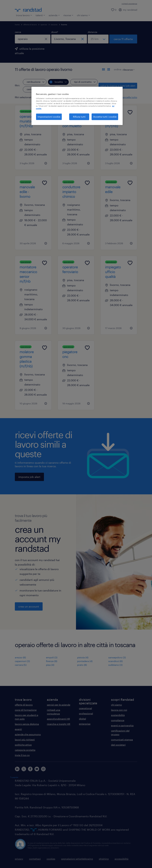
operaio (44, 24)
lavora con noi (119, 710)
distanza (92, 32)
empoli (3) (52, 657)
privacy (19, 859)
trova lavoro (24, 15)
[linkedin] (17, 769)
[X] (24, 769)
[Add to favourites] (45, 112)
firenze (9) (52, 661)
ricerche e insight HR (59, 724)
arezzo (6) (20, 657)
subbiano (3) (115, 665)
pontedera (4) (85, 661)
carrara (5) (21, 665)
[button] (57, 97)
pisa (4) (50, 665)
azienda (54, 15)
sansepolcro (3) (117, 657)
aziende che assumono (28, 734)
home (17, 24)
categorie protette (25, 750)
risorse (68, 15)
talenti (40, 15)
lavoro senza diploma (27, 724)
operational (85, 708)
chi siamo (83, 15)
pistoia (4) (83, 657)
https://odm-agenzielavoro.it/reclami (43, 848)
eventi (18, 729)
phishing (104, 859)
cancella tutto (129, 97)
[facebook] (30, 769)
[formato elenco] (103, 69)
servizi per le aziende (59, 705)
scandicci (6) (115, 661)
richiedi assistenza (129, 4)
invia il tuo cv (22, 755)
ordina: (118, 69)
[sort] (128, 67)
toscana (54, 24)
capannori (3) (22, 661)
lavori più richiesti (25, 740)
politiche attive (23, 745)
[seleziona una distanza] (98, 39)
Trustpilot (14, 777)
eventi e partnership (122, 725)
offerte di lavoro (30, 24)
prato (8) (82, 665)
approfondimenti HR (58, 719)
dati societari (118, 745)
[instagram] (43, 769)
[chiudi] (46, 39)
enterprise (85, 724)
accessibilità (121, 859)
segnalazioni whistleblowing (77, 859)
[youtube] (37, 769)
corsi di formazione (26, 710)
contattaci (35, 859)
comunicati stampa (122, 740)
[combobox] (33, 39)
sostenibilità (118, 715)
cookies (51, 859)
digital (82, 719)
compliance (118, 720)
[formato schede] (109, 69)
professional (86, 713)
